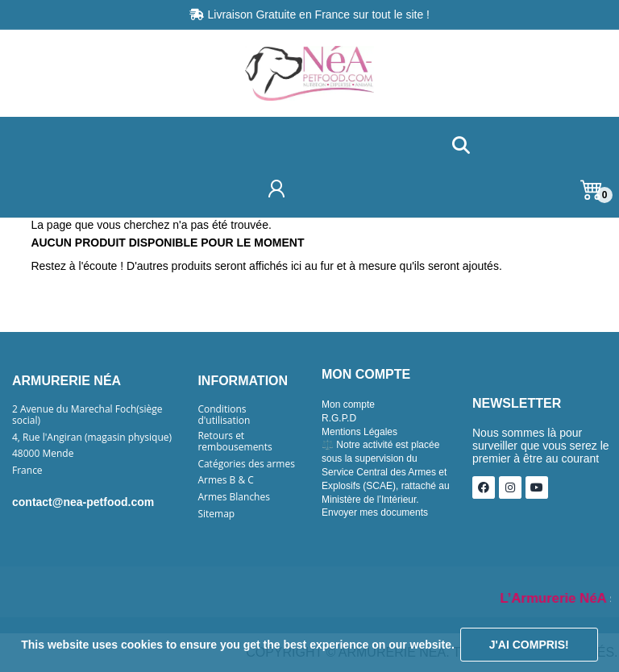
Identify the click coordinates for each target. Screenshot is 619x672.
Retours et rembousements (235, 442)
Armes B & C (225, 480)
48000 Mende (43, 454)
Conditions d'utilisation (224, 415)
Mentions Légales (359, 432)
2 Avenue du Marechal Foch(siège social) (87, 415)
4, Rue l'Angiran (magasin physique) (92, 438)
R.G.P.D (339, 418)
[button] (461, 146)
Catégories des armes (246, 464)
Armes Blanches (234, 497)
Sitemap (216, 514)
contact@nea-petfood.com (83, 502)
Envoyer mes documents (375, 512)
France (27, 471)
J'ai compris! (529, 645)
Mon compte (348, 404)
